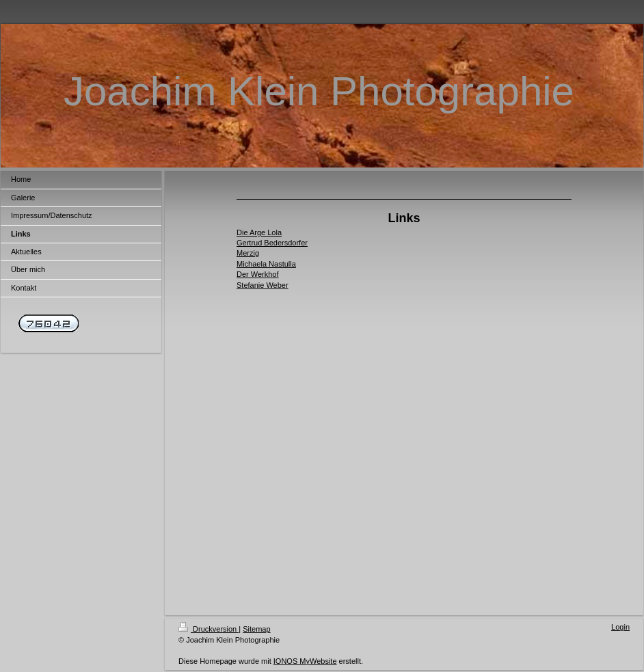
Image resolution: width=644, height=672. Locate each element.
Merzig (248, 253)
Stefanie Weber (263, 285)
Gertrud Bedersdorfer (272, 243)
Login (620, 627)
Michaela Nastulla (266, 264)
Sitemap (256, 629)
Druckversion (209, 629)
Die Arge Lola (259, 232)
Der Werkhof (258, 274)
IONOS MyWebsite (305, 661)
